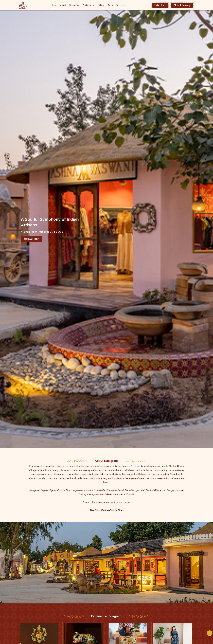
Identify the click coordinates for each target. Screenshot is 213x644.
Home (54, 5)
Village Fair (74, 5)
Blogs (110, 5)
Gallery (101, 5)
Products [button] (89, 5)
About (63, 5)
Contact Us (121, 5)
